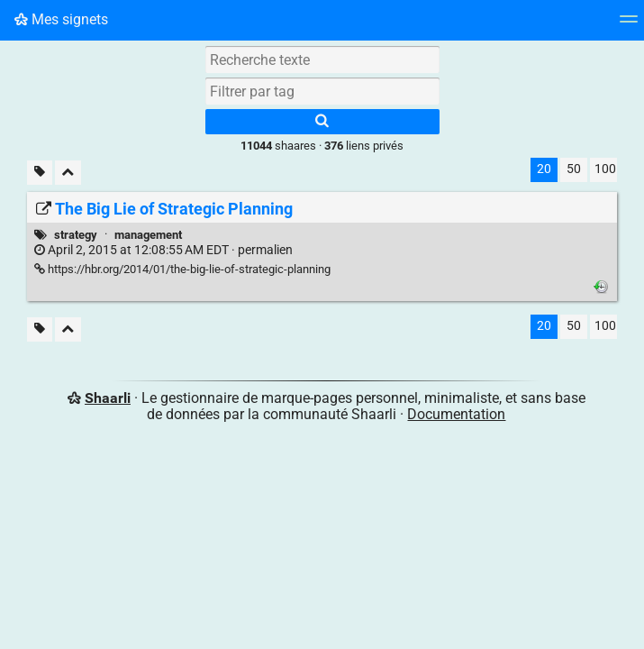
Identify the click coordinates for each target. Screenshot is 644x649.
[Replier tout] (68, 173)
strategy (76, 235)
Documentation (456, 414)
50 (574, 169)
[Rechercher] (322, 122)
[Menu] (629, 25)
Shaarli (108, 398)
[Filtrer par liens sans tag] (40, 173)
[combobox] (322, 91)
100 (605, 169)
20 (544, 169)
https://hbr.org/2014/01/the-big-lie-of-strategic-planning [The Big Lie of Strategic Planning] (182, 269)
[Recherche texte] (322, 59)
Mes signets (61, 19)
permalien (163, 250)
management (148, 235)
